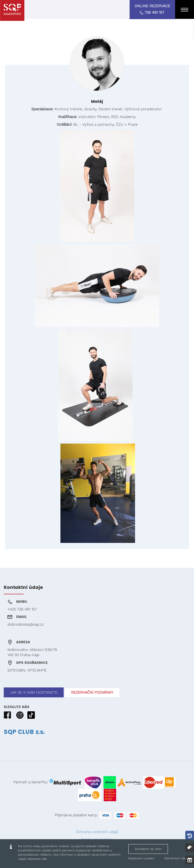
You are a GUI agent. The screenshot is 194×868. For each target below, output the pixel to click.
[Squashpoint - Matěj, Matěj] (12, 10)
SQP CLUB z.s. (24, 732)
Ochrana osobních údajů (97, 832)
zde (44, 859)
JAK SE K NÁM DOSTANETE (34, 692)
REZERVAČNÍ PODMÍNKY (92, 692)
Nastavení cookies (141, 858)
